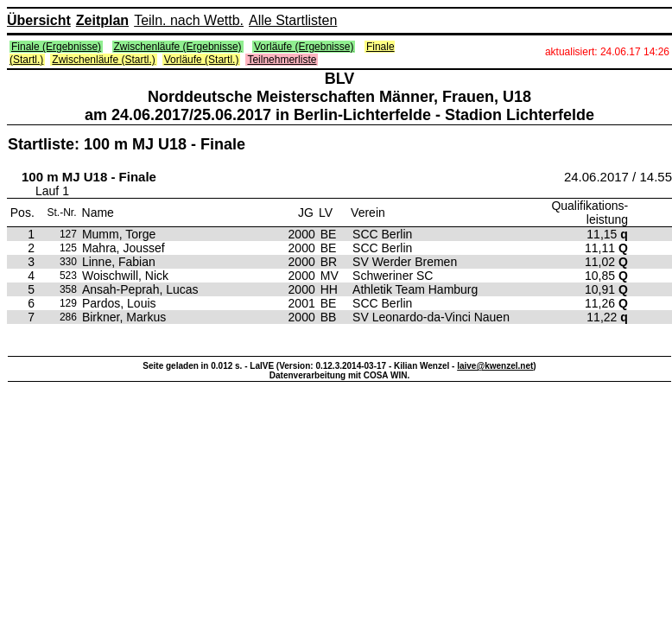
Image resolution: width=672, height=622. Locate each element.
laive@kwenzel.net (495, 366)
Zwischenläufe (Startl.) (103, 60)
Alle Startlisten (293, 20)
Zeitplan (102, 20)
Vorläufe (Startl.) (202, 60)
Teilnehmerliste (282, 60)
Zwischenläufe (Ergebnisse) (178, 47)
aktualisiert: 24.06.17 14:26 (607, 52)
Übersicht (39, 20)
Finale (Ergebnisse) (56, 47)
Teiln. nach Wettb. (189, 20)
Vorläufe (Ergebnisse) (304, 47)
